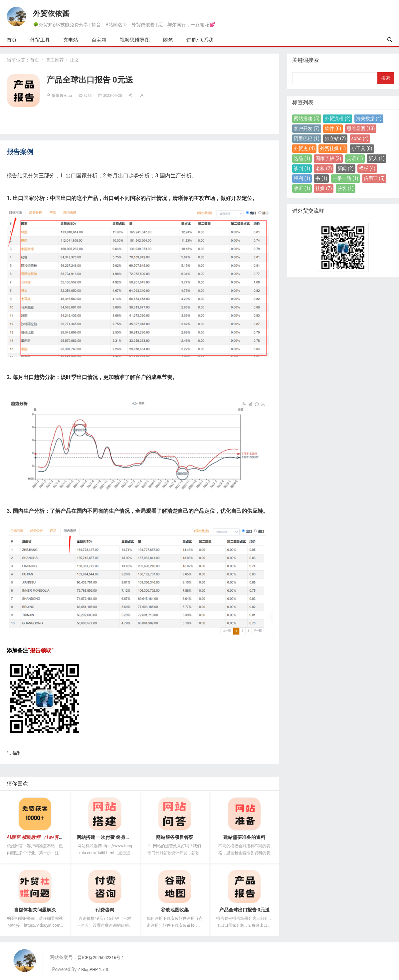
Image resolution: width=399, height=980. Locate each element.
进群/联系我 (200, 40)
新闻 (346, 169)
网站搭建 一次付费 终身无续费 (108, 838)
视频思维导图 (135, 40)
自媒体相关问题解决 (35, 910)
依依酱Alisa (62, 96)
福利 (17, 753)
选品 (302, 159)
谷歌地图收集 (175, 910)
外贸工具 (40, 40)
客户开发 (307, 129)
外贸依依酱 (52, 12)
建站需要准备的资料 (244, 838)
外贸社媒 (333, 149)
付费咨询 (105, 910)
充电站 (71, 40)
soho (360, 139)
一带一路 (346, 179)
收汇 (302, 189)
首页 (12, 40)
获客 (346, 189)
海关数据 (369, 119)
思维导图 (361, 129)
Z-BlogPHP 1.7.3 (95, 970)
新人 (377, 159)
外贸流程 (338, 119)
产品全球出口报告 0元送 (245, 910)
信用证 (374, 179)
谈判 (302, 169)
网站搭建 (307, 119)
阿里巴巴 (307, 139)
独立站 (335, 139)
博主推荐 (55, 60)
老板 (324, 169)
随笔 (168, 40)
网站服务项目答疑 (175, 838)
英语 (355, 159)
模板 (367, 169)
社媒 (324, 189)
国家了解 (328, 159)
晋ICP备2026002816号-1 (104, 958)
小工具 (362, 149)
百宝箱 (99, 40)
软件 (333, 129)
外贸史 (304, 149)
